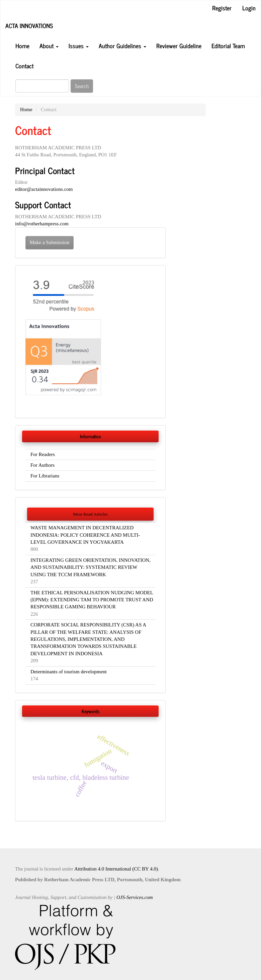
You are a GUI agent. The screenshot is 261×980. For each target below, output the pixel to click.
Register (222, 8)
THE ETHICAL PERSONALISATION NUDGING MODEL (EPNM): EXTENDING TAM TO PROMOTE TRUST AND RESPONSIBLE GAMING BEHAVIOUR (92, 600)
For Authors (42, 465)
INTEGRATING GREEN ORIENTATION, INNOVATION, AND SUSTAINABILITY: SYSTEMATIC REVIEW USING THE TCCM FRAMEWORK (91, 567)
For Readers (43, 454)
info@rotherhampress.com (42, 224)
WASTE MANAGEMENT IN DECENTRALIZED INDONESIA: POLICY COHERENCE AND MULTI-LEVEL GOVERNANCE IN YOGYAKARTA (85, 535)
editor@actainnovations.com (44, 189)
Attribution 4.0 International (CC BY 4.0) (116, 869)
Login (249, 8)
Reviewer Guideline (179, 46)
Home (22, 46)
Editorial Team (228, 46)
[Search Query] (42, 86)
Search (82, 86)
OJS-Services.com (135, 897)
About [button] (49, 46)
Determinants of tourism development (69, 672)
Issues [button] (79, 46)
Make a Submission (50, 242)
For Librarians (45, 476)
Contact (24, 66)
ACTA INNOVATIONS (29, 25)
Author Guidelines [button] (122, 46)
